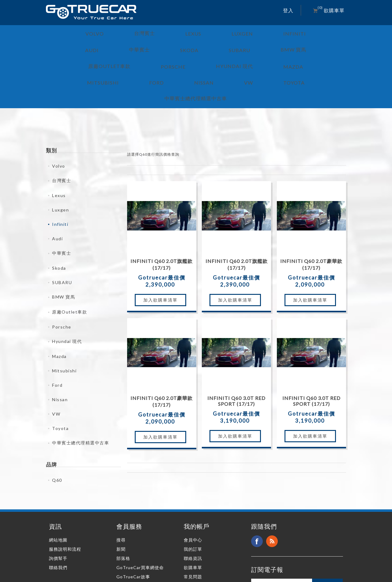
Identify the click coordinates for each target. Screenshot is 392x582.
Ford (57, 340)
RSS (272, 496)
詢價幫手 (58, 513)
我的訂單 (193, 504)
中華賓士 (62, 208)
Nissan (60, 354)
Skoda (59, 223)
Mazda (59, 311)
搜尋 (121, 495)
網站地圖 (58, 495)
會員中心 (193, 495)
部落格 (123, 513)
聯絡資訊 (193, 513)
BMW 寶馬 (64, 252)
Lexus (59, 150)
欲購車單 (193, 522)
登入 (288, 10)
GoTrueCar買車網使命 (140, 522)
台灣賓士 (62, 135)
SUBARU (62, 237)
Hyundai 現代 (67, 296)
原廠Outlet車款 (70, 267)
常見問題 (193, 532)
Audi (57, 194)
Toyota (60, 383)
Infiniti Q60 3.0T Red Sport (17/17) (236, 356)
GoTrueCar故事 (133, 532)
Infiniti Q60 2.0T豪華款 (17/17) (311, 219)
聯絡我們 (58, 522)
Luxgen (60, 165)
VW (56, 369)
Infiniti (60, 179)
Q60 (57, 435)
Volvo (59, 121)
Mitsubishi (64, 326)
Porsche (62, 282)
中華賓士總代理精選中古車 (81, 398)
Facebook (257, 496)
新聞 (121, 504)
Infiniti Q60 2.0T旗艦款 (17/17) (162, 219)
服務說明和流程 (65, 504)
